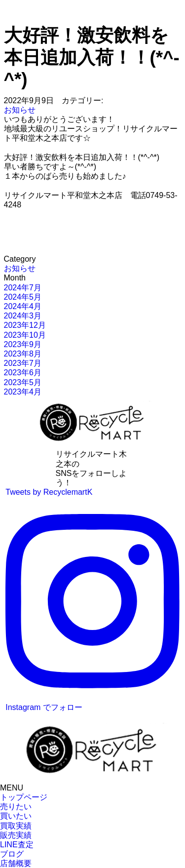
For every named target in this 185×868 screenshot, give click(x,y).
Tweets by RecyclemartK (49, 492)
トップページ (24, 797)
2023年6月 (23, 373)
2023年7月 (23, 363)
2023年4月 (23, 392)
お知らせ (20, 110)
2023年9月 (23, 344)
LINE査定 (17, 845)
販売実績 (16, 835)
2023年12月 (25, 325)
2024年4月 (23, 306)
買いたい (16, 816)
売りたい (16, 807)
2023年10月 (25, 335)
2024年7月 (23, 288)
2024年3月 (23, 316)
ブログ (12, 854)
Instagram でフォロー (92, 607)
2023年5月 (23, 382)
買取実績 (16, 826)
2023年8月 (23, 354)
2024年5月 (23, 297)
